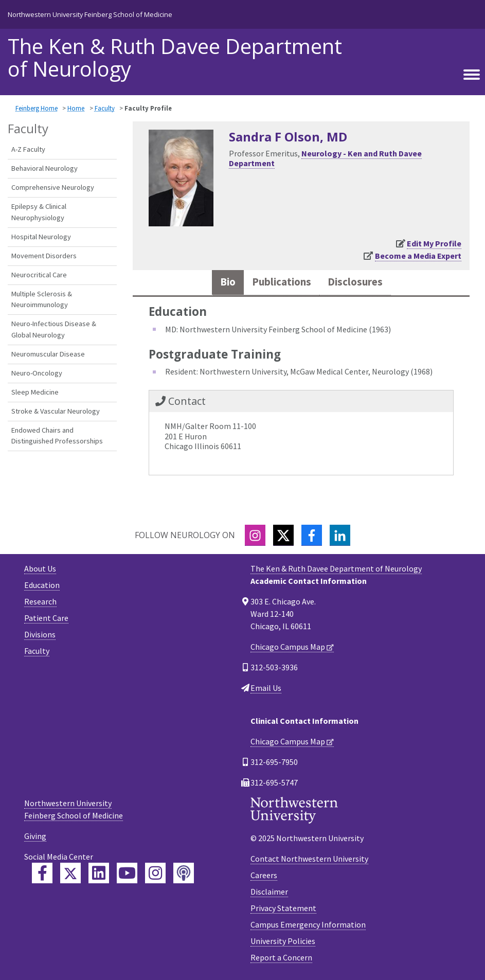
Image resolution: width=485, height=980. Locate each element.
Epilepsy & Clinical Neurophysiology (39, 212)
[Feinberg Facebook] (42, 873)
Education (42, 585)
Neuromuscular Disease (48, 354)
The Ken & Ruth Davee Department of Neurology (175, 58)
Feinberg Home (37, 108)
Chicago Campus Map (288, 647)
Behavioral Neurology (44, 168)
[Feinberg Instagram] (155, 873)
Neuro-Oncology (37, 373)
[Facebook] (312, 535)
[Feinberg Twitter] (70, 873)
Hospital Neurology (41, 237)
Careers (264, 875)
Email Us (266, 688)
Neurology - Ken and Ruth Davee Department (325, 158)
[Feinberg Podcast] (184, 873)
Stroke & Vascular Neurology (56, 411)
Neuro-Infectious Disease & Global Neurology (54, 329)
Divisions (40, 634)
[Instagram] (255, 535)
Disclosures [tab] (355, 282)
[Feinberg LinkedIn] (99, 873)
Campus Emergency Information (308, 924)
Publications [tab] (282, 282)
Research (40, 601)
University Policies (283, 941)
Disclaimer (269, 892)
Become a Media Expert (418, 256)
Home (76, 108)
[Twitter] (283, 535)
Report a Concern (281, 957)
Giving (35, 836)
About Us (40, 568)
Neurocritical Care (39, 275)
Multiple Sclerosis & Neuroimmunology (42, 299)
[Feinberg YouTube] (127, 873)
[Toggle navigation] (472, 75)
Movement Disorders (44, 256)
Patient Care (46, 618)
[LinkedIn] (340, 535)
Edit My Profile (434, 243)
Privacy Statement (283, 908)
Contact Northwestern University (309, 859)
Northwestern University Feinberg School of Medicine (90, 14)
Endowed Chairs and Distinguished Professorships (57, 436)
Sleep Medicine (35, 392)
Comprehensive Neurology (53, 187)
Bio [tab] (228, 282)
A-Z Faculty (28, 149)
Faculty (105, 108)
